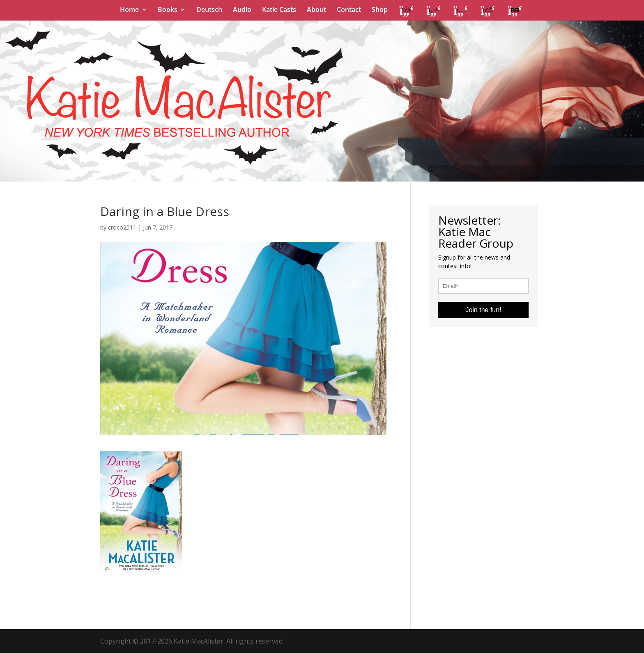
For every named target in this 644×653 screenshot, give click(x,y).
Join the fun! (483, 310)
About (316, 10)
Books (168, 10)
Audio (242, 10)
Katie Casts (279, 10)
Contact (349, 10)
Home (129, 10)
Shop (380, 10)
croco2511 (122, 227)
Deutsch (209, 10)
